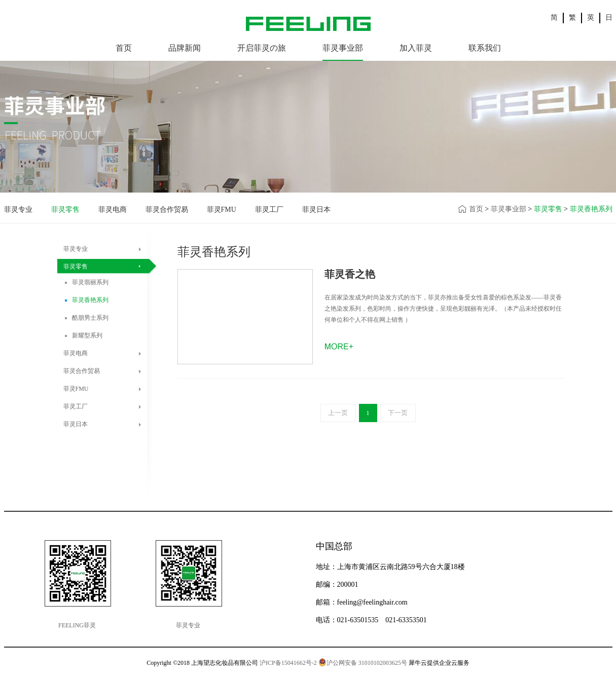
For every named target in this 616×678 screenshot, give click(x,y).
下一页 (398, 413)
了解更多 (341, 346)
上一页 (338, 413)
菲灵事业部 (509, 209)
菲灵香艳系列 (591, 209)
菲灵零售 (548, 209)
